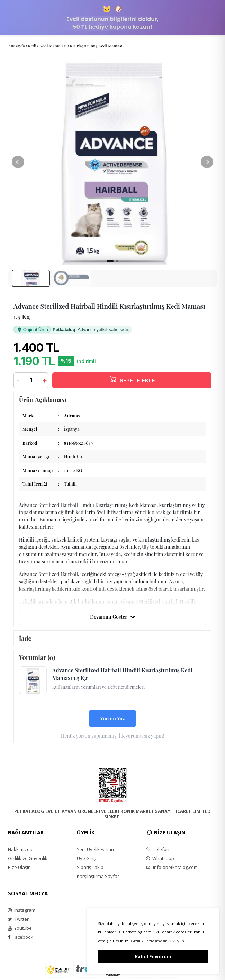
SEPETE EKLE (132, 379)
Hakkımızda (20, 849)
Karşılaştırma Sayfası (99, 876)
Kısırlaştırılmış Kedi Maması (96, 46)
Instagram (22, 910)
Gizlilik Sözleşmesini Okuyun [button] (157, 941)
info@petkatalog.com (172, 867)
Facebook (21, 937)
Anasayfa (17, 46)
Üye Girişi (87, 858)
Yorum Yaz (112, 718)
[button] (207, 162)
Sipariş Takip (90, 867)
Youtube (20, 928)
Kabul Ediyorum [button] (153, 956)
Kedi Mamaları (53, 46)
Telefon (158, 849)
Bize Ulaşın (19, 867)
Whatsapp (160, 858)
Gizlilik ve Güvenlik (28, 858)
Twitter (18, 919)
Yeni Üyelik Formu (95, 849)
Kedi (32, 46)
